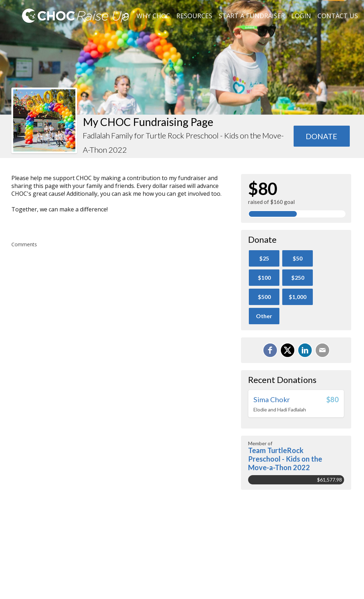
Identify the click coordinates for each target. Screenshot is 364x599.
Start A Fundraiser (252, 16)
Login (301, 16)
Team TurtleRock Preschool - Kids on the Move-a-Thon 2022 (285, 459)
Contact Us (338, 16)
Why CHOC (153, 16)
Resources (194, 16)
